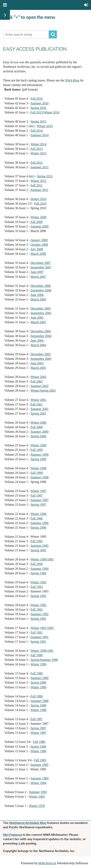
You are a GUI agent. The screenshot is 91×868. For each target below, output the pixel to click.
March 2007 (38, 277)
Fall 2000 (37, 427)
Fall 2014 (37, 131)
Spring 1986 (38, 747)
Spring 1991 (38, 642)
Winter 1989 (38, 687)
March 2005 (38, 322)
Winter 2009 (38, 217)
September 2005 (41, 313)
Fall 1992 (37, 610)
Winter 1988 (38, 710)
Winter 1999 (38, 445)
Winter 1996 (38, 514)
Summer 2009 (40, 226)
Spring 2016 (39, 108)
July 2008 (37, 249)
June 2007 (37, 272)
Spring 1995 (38, 550)
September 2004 (41, 336)
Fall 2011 (37, 185)
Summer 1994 (40, 569)
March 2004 (38, 345)
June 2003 (37, 363)
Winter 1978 (37, 806)
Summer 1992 (40, 614)
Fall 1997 (37, 495)
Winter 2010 (38, 199)
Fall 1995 (37, 541)
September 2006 (41, 290)
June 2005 (37, 318)
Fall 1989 (37, 673)
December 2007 (41, 263)
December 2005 (41, 308)
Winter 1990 (38, 664)
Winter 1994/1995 (42, 559)
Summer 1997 (40, 500)
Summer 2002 (40, 386)
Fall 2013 (37, 149)
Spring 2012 (45, 176)
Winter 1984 (38, 783)
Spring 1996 (38, 528)
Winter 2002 (38, 377)
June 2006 (37, 295)
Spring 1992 (38, 619)
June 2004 (37, 340)
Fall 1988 (37, 696)
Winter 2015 (45, 126)
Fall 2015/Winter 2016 (45, 112)
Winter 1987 (38, 733)
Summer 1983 (38, 792)
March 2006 (38, 299)
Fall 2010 (40, 204)
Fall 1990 (37, 655)
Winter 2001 (38, 400)
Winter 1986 (38, 751)
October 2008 (39, 245)
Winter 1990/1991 (42, 651)
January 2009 (39, 240)
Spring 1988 (38, 705)
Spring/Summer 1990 (44, 660)
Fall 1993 (37, 587)
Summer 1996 (40, 523)
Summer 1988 (40, 701)
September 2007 (41, 267)
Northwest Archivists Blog (28, 823)
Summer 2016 (40, 103)
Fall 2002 (37, 381)
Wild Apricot (47, 863)
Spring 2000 (38, 436)
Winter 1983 (37, 797)
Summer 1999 (40, 455)
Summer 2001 (40, 409)
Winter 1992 (38, 605)
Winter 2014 (38, 144)
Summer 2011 (40, 190)
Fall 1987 (37, 719)
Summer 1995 (40, 546)
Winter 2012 (38, 181)
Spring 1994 (38, 573)
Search (53, 34)
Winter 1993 (38, 582)
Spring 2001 (38, 413)
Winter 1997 (38, 491)
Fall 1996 (37, 518)
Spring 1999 (38, 459)
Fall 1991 (37, 632)
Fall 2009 (37, 222)
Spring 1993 (38, 596)
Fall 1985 (40, 760)
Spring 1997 (38, 505)
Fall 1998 (37, 473)
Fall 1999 (37, 450)
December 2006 (41, 286)
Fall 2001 (37, 404)
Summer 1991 (40, 637)
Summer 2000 (40, 432)
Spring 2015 (38, 121)
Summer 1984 (40, 778)
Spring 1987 (38, 728)
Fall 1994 (37, 564)
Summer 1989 (40, 678)
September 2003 (41, 359)
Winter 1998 (38, 468)
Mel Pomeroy (13, 834)
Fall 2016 (37, 99)
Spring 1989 (38, 682)
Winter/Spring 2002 (43, 391)
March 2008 (38, 254)
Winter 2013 (38, 153)
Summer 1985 (39, 765)
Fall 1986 (39, 742)
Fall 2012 (37, 163)
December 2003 (41, 354)
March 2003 (38, 368)
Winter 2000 (38, 423)
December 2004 (41, 331)
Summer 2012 (40, 167)
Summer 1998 (40, 477)
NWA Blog (72, 80)
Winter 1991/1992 (42, 628)
